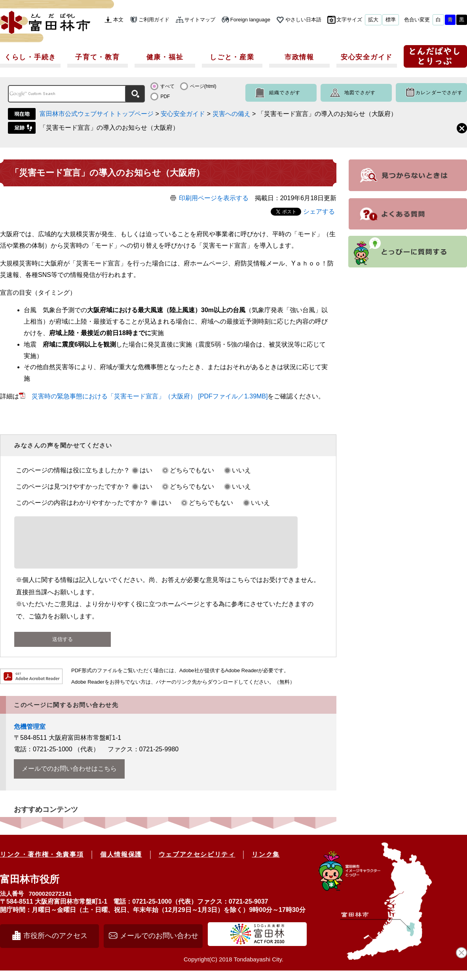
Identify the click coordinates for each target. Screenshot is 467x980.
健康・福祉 (165, 57)
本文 (118, 20)
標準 (391, 20)
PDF (165, 97)
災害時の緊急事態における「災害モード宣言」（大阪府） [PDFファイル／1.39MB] (150, 396)
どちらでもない (192, 470)
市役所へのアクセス (55, 945)
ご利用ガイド (154, 20)
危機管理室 (30, 736)
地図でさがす (360, 93)
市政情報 (299, 57)
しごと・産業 (232, 57)
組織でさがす (285, 93)
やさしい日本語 (303, 20)
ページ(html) (203, 86)
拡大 (373, 20)
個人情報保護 (121, 864)
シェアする (319, 211)
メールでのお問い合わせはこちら (69, 778)
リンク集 (266, 864)
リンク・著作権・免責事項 (42, 864)
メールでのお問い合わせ (159, 945)
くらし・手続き (30, 57)
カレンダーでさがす (439, 93)
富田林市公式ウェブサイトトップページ (97, 114)
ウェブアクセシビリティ (197, 864)
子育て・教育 (97, 57)
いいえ (241, 470)
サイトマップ (200, 20)
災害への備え (232, 114)
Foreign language (250, 20)
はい (146, 470)
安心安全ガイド (367, 57)
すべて (167, 86)
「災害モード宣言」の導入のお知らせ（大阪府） (109, 128)
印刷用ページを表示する (214, 198)
